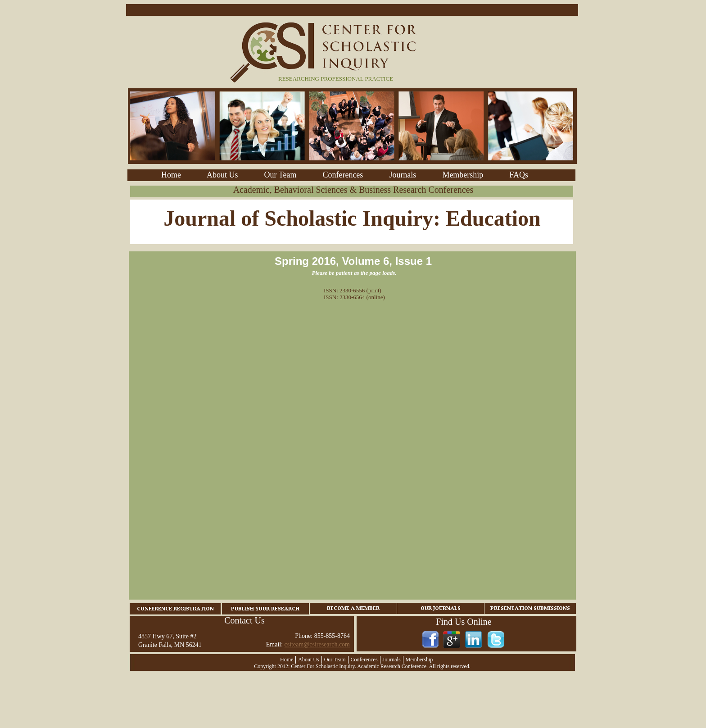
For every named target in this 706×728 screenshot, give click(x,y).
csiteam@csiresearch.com (317, 644)
